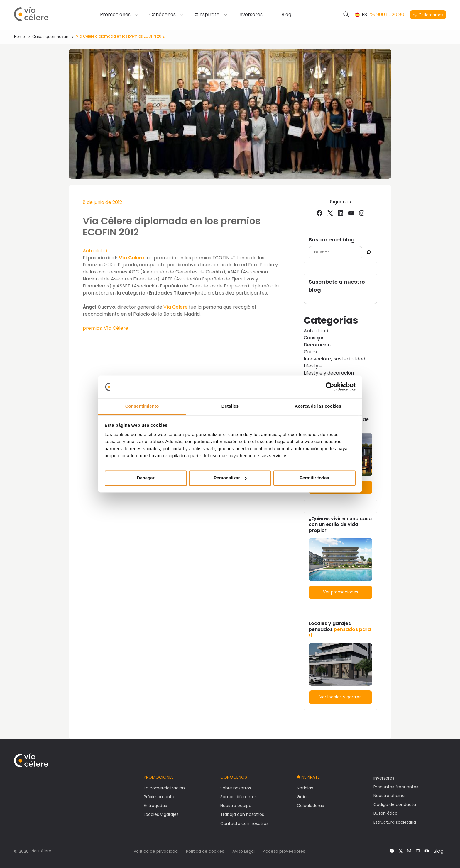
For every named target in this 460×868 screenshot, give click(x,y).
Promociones (115, 15)
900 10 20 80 (387, 15)
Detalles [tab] (230, 406)
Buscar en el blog (332, 240)
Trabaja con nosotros (242, 814)
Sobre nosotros (236, 788)
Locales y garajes (161, 814)
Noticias (305, 788)
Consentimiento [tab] (142, 406)
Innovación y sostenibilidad (334, 359)
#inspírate (207, 15)
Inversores (250, 15)
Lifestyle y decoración (329, 373)
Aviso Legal (243, 851)
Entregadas (155, 806)
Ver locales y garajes (340, 697)
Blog (286, 15)
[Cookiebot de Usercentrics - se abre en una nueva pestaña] (330, 387)
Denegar (146, 478)
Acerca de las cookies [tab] (318, 406)
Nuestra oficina (389, 796)
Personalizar (230, 478)
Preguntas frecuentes (396, 787)
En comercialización (164, 788)
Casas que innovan (50, 36)
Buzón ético (385, 813)
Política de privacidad (156, 851)
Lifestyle (313, 366)
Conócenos (163, 15)
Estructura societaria (395, 822)
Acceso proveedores (284, 851)
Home (19, 36)
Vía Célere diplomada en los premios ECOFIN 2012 (120, 36)
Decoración (317, 345)
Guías (310, 352)
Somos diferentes (239, 797)
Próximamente (159, 797)
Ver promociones (341, 592)
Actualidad (95, 251)
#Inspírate (308, 777)
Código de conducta (395, 804)
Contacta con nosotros (244, 823)
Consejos (314, 338)
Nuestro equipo (236, 806)
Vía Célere (132, 258)
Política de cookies (205, 851)
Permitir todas (314, 478)
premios (92, 328)
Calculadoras (310, 806)
